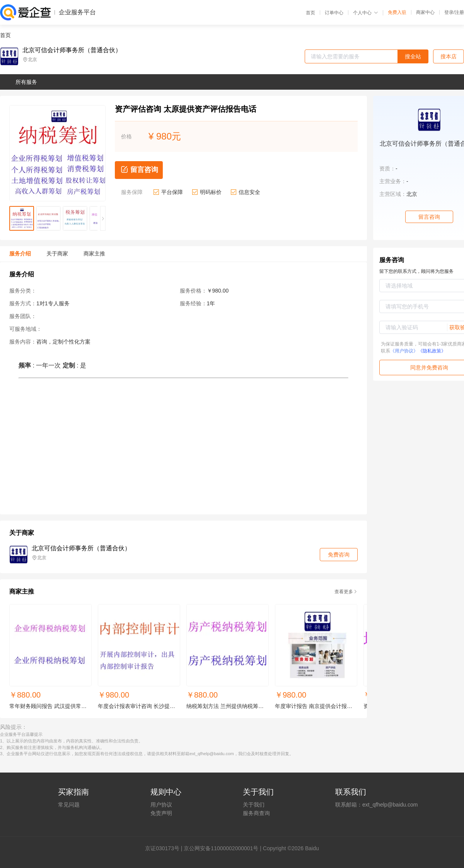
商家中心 (425, 12)
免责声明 (161, 813)
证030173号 (165, 848)
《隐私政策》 (432, 351)
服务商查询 (256, 813)
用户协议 (161, 805)
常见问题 (69, 805)
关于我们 (254, 805)
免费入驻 (397, 12)
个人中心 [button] (366, 13)
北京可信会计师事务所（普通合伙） (72, 50)
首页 (310, 13)
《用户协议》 (404, 351)
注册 (459, 12)
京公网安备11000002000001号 (221, 848)
